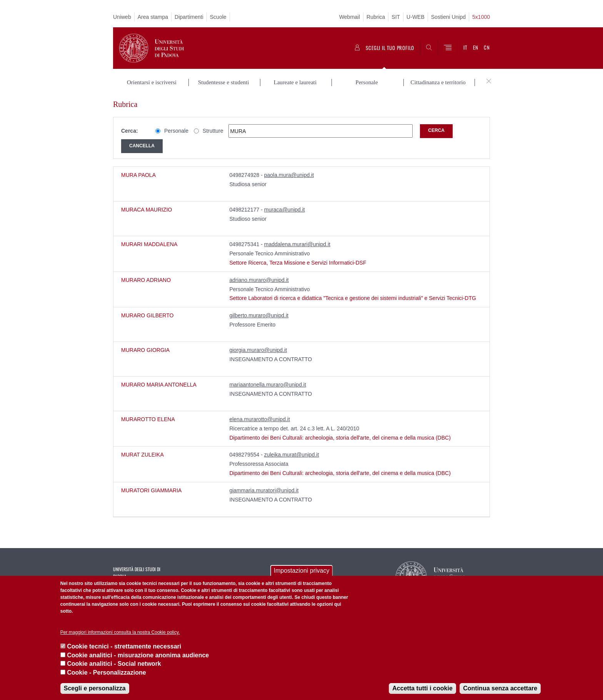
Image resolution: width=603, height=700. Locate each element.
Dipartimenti (189, 17)
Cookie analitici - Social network (114, 664)
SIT (396, 17)
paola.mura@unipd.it (289, 175)
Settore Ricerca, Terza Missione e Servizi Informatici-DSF (298, 263)
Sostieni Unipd (448, 17)
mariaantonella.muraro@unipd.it (267, 385)
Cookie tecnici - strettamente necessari (124, 646)
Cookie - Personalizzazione (106, 672)
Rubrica (376, 17)
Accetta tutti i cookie (422, 688)
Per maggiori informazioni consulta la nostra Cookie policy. (120, 632)
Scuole (218, 17)
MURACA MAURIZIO (147, 210)
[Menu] (448, 48)
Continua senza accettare (500, 688)
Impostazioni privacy (302, 571)
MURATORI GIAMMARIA (151, 490)
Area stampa (153, 17)
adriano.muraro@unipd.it (259, 280)
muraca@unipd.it (285, 210)
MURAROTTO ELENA (148, 419)
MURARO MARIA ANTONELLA (159, 385)
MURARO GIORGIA (145, 350)
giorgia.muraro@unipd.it (258, 350)
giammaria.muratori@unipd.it (264, 490)
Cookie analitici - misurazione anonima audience (138, 655)
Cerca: (130, 131)
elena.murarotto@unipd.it (259, 419)
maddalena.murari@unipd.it (297, 244)
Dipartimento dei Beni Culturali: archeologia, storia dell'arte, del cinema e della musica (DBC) (340, 438)
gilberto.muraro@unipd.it (259, 315)
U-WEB (416, 17)
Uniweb (122, 17)
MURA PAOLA (138, 175)
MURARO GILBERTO (147, 315)
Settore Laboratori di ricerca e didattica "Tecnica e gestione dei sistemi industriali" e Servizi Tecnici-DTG (353, 298)
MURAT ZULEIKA (142, 455)
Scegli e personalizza (95, 688)
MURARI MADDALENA (149, 244)
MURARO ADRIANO (146, 280)
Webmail (350, 17)
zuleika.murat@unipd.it (292, 455)
